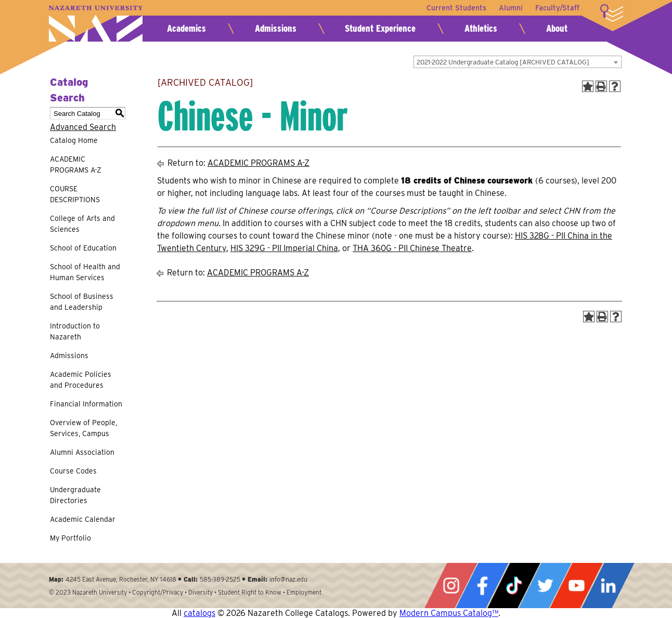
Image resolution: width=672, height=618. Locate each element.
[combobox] (518, 62)
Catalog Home (74, 140)
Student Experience (380, 28)
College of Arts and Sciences (82, 224)
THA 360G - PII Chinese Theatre (412, 248)
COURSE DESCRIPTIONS (75, 194)
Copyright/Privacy (158, 592)
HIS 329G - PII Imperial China (284, 248)
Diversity (201, 592)
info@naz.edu (288, 579)
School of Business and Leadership (82, 302)
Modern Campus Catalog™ (449, 613)
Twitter (545, 586)
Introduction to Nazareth (75, 331)
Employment (304, 592)
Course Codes (73, 471)
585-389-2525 (220, 579)
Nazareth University (96, 24)
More (612, 13)
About (557, 28)
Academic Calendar (83, 519)
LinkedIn (608, 586)
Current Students (456, 8)
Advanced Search (83, 127)
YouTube (576, 586)
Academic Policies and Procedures (81, 380)
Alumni (511, 8)
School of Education (83, 248)
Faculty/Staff (557, 8)
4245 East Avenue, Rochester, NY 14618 (121, 579)
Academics (186, 28)
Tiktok (514, 586)
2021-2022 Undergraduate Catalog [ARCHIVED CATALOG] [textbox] (503, 62)
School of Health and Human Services (85, 272)
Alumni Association (82, 452)
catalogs (199, 613)
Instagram (451, 586)
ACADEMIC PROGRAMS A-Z (76, 165)
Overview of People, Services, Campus (83, 428)
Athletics (481, 28)
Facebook (482, 586)
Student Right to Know (250, 592)
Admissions (276, 28)
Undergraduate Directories (75, 495)
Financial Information (86, 404)
